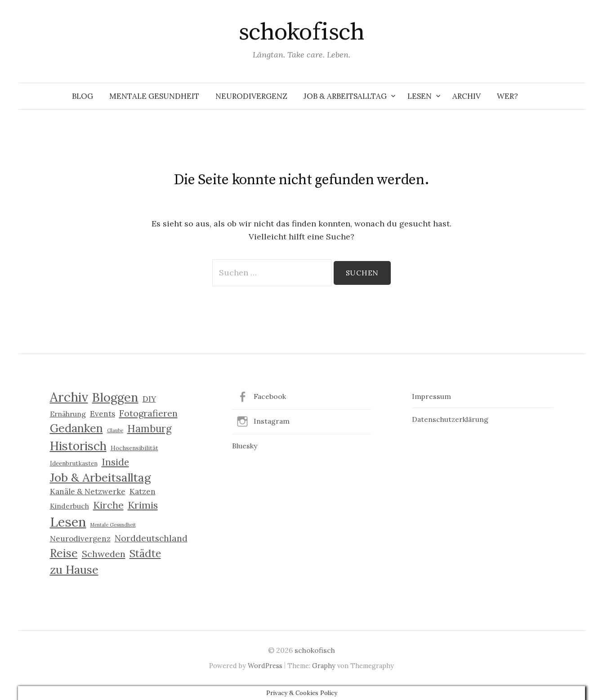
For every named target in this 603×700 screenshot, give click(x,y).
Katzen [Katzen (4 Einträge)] (143, 492)
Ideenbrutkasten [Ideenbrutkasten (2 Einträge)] (74, 463)
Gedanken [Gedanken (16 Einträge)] (76, 428)
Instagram (272, 421)
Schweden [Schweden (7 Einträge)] (104, 554)
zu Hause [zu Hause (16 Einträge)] (74, 570)
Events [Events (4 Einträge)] (103, 414)
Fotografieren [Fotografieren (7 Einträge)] (148, 413)
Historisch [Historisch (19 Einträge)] (78, 446)
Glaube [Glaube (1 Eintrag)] (115, 430)
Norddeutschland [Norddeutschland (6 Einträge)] (151, 538)
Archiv (467, 96)
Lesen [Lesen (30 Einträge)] (68, 522)
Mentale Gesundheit (154, 96)
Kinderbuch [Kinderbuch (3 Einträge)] (69, 506)
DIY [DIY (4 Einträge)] (149, 399)
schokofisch (301, 32)
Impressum (431, 396)
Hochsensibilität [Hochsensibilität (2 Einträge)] (134, 448)
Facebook (270, 396)
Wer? (507, 96)
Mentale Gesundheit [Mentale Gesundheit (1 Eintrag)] (113, 525)
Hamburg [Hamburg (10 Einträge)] (150, 429)
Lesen (420, 96)
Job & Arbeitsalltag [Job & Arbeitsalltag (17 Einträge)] (100, 477)
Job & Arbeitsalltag (345, 96)
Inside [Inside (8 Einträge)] (115, 462)
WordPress (265, 666)
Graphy (324, 666)
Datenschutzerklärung (450, 419)
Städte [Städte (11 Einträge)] (145, 553)
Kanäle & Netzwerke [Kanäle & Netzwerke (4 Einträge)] (88, 492)
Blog (83, 96)
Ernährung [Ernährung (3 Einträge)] (68, 414)
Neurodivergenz (251, 96)
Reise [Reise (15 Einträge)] (64, 553)
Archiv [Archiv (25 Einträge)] (69, 397)
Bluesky (245, 446)
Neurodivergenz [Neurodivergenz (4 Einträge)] (80, 539)
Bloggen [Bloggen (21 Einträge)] (115, 397)
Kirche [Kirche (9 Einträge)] (108, 505)
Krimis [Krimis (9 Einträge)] (143, 505)
